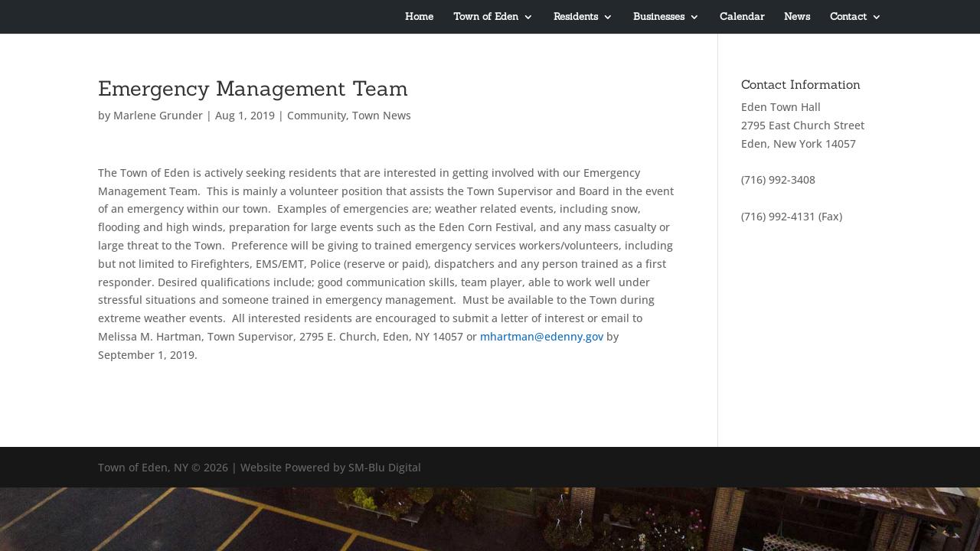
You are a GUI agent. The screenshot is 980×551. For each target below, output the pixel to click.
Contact (848, 17)
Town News (382, 115)
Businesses (659, 17)
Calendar (742, 17)
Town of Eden (486, 17)
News (797, 17)
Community (317, 115)
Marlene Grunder (158, 115)
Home (419, 17)
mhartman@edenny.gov (542, 336)
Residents (576, 17)
